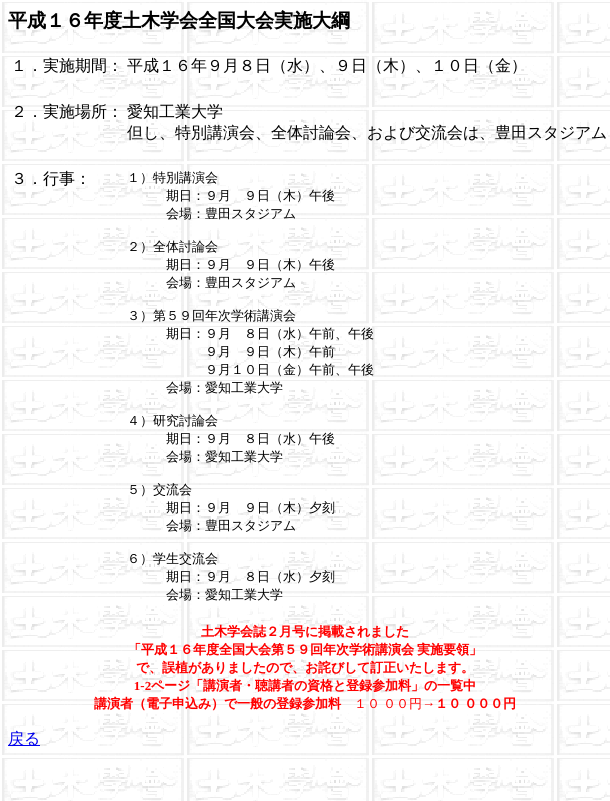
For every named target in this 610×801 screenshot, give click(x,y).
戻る (24, 773)
